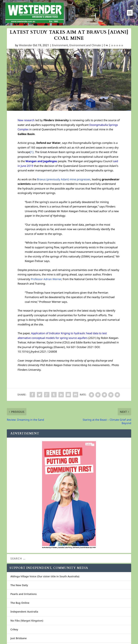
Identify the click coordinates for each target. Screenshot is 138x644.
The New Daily (19, 585)
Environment (60, 45)
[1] (32, 152)
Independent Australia (24, 612)
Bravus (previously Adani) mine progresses (64, 179)
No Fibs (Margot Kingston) (27, 621)
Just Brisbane (19, 638)
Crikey (14, 629)
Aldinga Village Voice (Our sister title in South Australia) (45, 576)
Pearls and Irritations (24, 594)
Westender (26, 45)
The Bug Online (20, 603)
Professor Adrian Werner (46, 279)
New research (26, 120)
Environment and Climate (85, 45)
